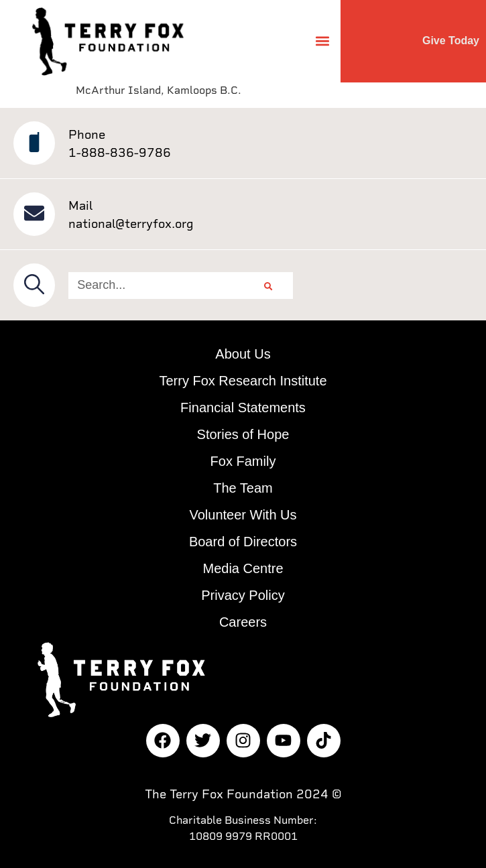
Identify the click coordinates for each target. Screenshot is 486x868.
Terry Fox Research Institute (243, 381)
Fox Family (243, 461)
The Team (243, 488)
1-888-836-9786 (120, 152)
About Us (243, 354)
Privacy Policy (243, 595)
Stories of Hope (243, 434)
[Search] (268, 286)
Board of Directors (243, 542)
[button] (323, 41)
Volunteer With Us (243, 515)
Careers (243, 622)
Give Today (451, 41)
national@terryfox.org (131, 224)
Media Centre (243, 568)
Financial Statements (243, 408)
